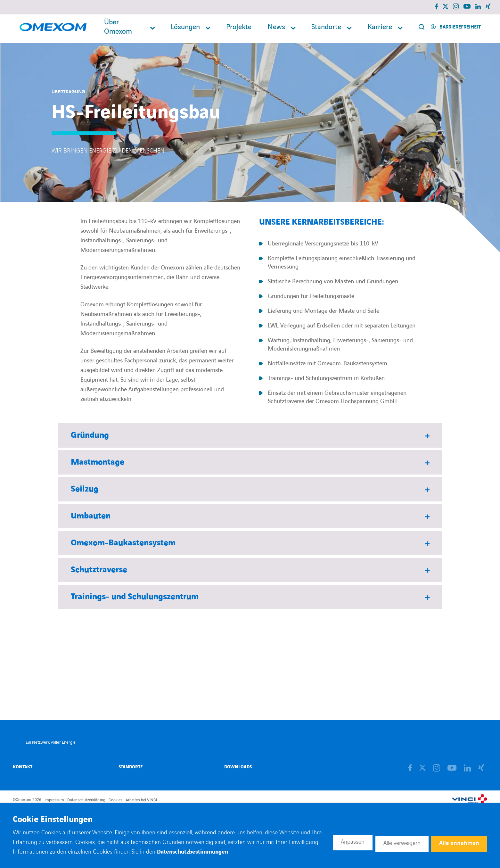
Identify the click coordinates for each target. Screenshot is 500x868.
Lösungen (185, 29)
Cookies (115, 800)
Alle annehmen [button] (457, 842)
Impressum (54, 800)
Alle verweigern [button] (392, 842)
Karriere (380, 29)
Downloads (238, 767)
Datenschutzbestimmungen (240, 852)
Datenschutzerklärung (86, 800)
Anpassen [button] (335, 842)
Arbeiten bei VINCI (141, 800)
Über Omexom (118, 29)
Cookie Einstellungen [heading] (53, 820)
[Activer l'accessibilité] (456, 29)
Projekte (239, 29)
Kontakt (23, 767)
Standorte (326, 29)
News (276, 29)
